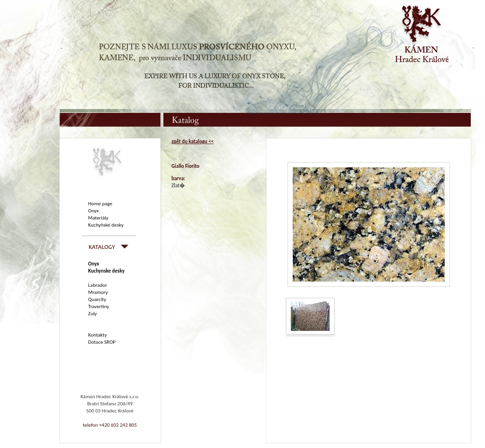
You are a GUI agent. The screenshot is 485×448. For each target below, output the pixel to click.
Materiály (98, 218)
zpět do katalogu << (193, 142)
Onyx (94, 211)
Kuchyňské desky (106, 225)
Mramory (98, 292)
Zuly (92, 314)
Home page (100, 204)
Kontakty (97, 335)
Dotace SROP (102, 342)
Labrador (98, 285)
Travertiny (99, 306)
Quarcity (97, 299)
